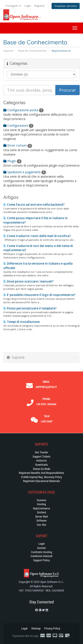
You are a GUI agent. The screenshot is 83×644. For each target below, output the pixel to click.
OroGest (42, 512)
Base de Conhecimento (33, 51)
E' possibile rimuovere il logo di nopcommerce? (39, 295)
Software (42, 521)
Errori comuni (18, 145)
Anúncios (42, 460)
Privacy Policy (52, 628)
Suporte (8, 51)
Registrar (40, 6)
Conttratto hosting (41, 552)
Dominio (41, 500)
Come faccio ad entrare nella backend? (34, 205)
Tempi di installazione (21, 322)
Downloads (41, 465)
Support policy (41, 560)
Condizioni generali (41, 556)
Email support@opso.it (46, 384)
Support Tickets (41, 457)
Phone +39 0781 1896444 (46, 402)
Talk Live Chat (47, 419)
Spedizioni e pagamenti (25, 172)
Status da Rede (41, 469)
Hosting (41, 504)
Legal (24, 628)
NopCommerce (41, 508)
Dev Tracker (42, 452)
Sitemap (36, 628)
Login (28, 6)
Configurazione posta (23, 110)
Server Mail (41, 517)
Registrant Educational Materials (41, 481)
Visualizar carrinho (66, 6)
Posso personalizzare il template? (30, 308)
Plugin (12, 161)
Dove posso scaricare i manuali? (28, 281)
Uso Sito (41, 525)
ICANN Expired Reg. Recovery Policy (41, 477)
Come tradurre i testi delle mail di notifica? (37, 236)
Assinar (41, 548)
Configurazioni (18, 125)
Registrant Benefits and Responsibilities (41, 473)
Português (13, 6)
